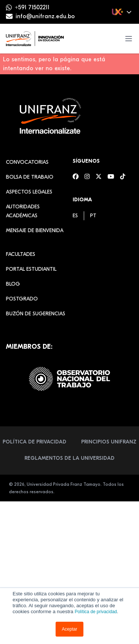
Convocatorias (27, 162)
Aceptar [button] (69, 629)
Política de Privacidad (34, 442)
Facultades (21, 254)
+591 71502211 (32, 7)
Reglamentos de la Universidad (69, 458)
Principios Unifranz (109, 442)
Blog (13, 284)
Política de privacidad (96, 612)
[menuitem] (75, 216)
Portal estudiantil (31, 269)
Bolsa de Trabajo (30, 177)
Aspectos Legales (29, 192)
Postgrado (22, 299)
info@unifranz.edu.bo (45, 16)
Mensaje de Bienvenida (35, 230)
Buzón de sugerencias (36, 314)
